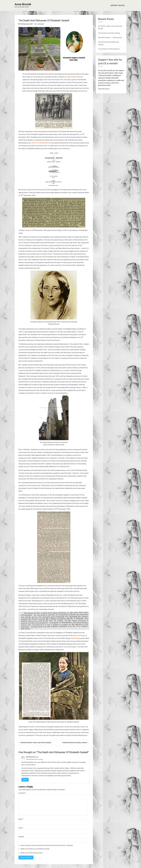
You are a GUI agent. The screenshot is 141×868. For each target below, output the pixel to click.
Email (21, 828)
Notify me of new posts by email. (32, 853)
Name (21, 819)
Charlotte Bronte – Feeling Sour (110, 38)
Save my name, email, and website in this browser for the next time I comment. (47, 845)
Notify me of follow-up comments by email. (35, 849)
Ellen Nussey (75, 638)
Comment (22, 793)
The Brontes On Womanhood (109, 49)
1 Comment (40, 24)
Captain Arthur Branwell (75, 77)
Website (21, 837)
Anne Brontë (23, 4)
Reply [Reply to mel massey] (25, 780)
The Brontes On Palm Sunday (109, 33)
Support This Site (118, 5)
